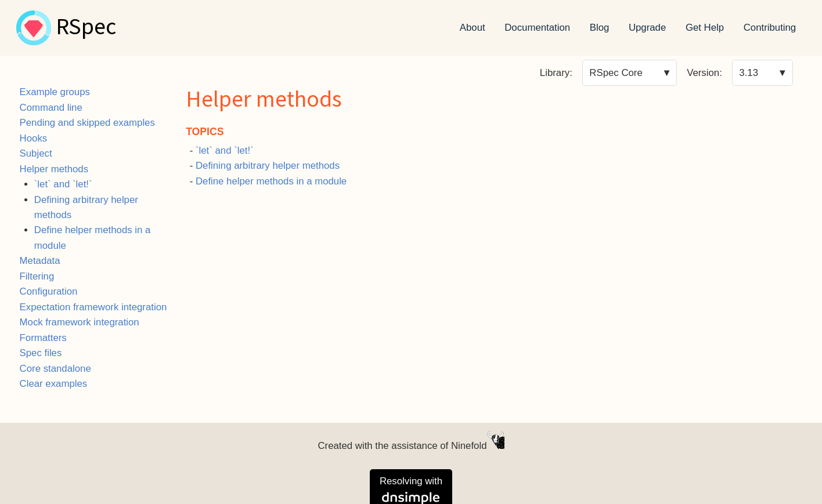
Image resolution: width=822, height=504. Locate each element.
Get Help (705, 28)
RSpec (86, 28)
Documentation (537, 28)
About (473, 28)
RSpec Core (616, 73)
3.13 (749, 73)
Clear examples (54, 384)
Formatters (43, 338)
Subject (36, 153)
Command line (51, 108)
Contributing (770, 28)
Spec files (41, 353)
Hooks (34, 138)
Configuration (49, 291)
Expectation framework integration (93, 307)
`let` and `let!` (63, 184)
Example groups (55, 92)
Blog (600, 28)
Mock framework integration (80, 322)
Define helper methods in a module (271, 181)
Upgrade (647, 28)
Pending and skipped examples (87, 123)
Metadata (40, 261)
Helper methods (54, 169)
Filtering (37, 276)
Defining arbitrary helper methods (268, 166)
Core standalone (55, 369)
